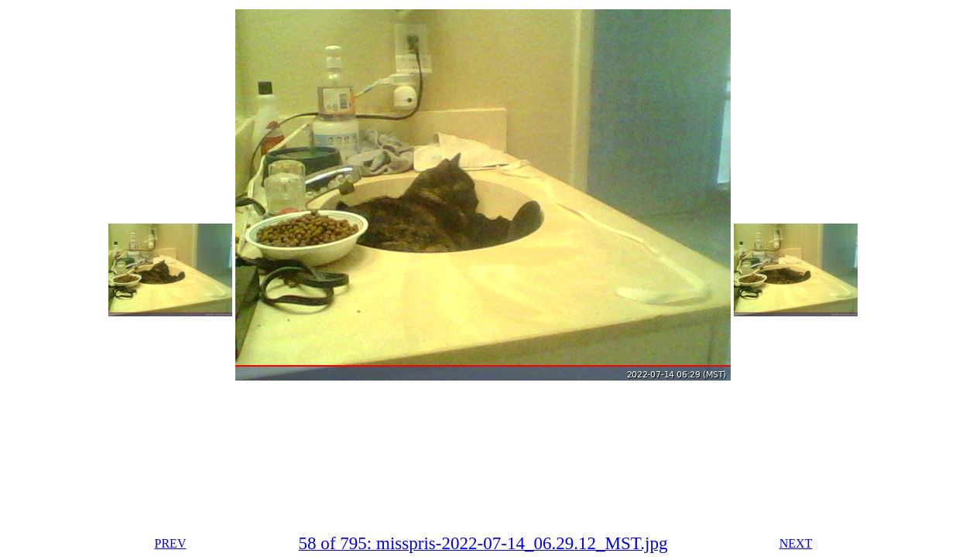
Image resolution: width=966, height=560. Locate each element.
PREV (171, 543)
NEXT (796, 543)
